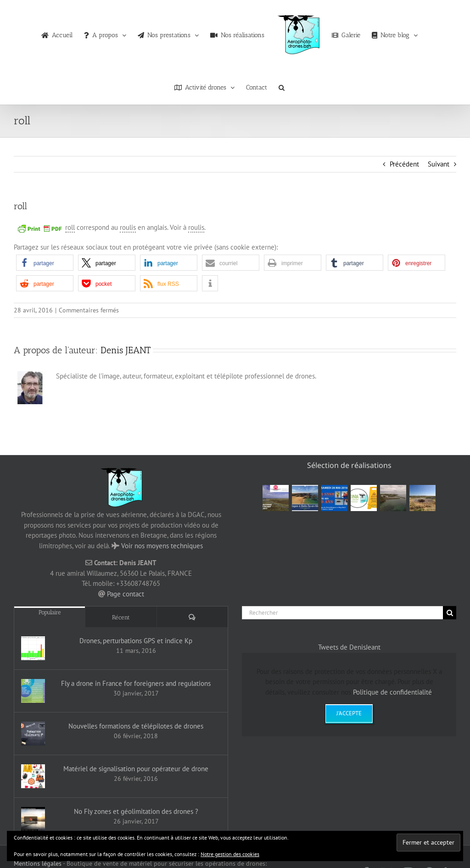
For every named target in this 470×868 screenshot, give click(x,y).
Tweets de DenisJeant (349, 647)
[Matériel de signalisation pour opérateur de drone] (33, 776)
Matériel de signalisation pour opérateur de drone (136, 769)
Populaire (50, 612)
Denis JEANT (126, 350)
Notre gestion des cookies (230, 854)
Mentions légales (38, 863)
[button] (282, 85)
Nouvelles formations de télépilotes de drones (136, 726)
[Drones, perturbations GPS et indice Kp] (33, 648)
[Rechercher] (342, 613)
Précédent (404, 164)
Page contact (126, 594)
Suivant (439, 164)
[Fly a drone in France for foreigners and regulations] (33, 691)
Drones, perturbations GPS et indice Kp (136, 641)
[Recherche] (450, 613)
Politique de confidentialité (392, 692)
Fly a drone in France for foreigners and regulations (136, 683)
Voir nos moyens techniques (162, 546)
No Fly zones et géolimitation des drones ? (136, 811)
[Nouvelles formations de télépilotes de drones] (33, 734)
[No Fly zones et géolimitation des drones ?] (33, 819)
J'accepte (349, 713)
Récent (121, 617)
